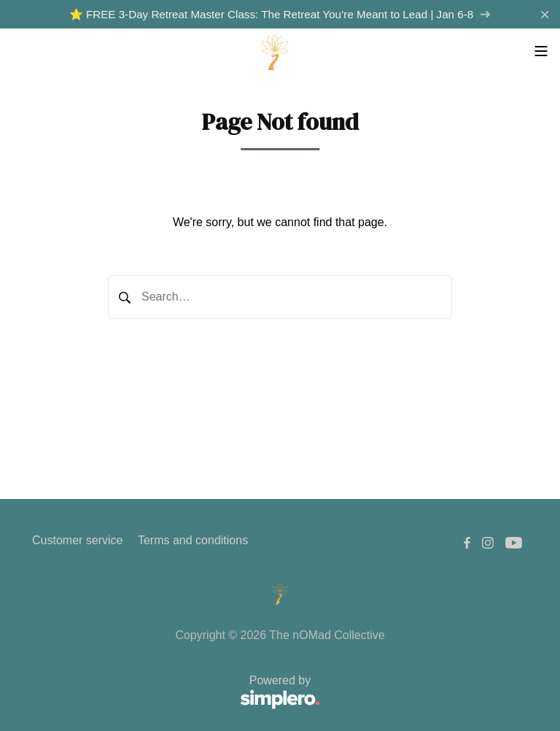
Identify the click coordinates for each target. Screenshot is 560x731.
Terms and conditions (193, 540)
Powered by (176, 693)
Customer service (77, 540)
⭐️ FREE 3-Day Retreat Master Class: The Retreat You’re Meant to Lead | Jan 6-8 (280, 14)
